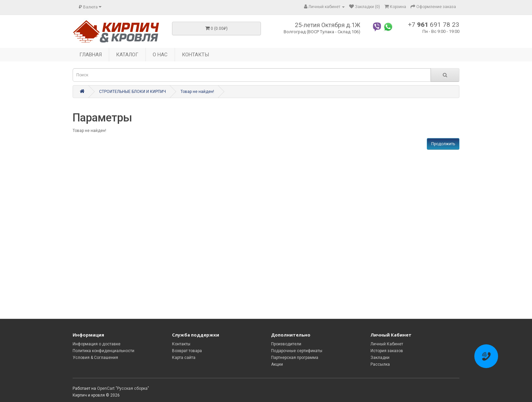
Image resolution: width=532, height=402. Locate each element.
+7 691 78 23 (434, 25)
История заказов (387, 351)
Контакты (181, 344)
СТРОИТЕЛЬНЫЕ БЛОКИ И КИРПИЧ (132, 92)
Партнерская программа (295, 358)
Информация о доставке (97, 344)
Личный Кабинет (387, 344)
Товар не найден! (197, 92)
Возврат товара (187, 351)
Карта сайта (184, 358)
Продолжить (443, 144)
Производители (286, 344)
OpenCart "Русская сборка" (123, 388)
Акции (277, 364)
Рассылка (380, 364)
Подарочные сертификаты (297, 351)
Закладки (380, 358)
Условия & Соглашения (95, 358)
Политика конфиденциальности (103, 351)
